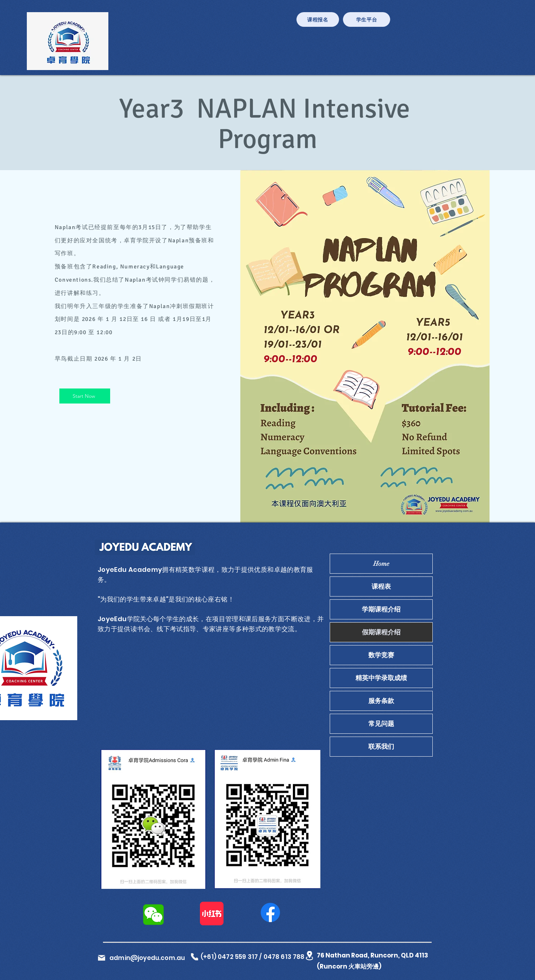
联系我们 (381, 747)
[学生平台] (367, 19)
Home (381, 564)
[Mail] (102, 958)
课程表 (381, 586)
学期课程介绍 (381, 609)
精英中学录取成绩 (381, 678)
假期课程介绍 (381, 632)
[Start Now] (85, 396)
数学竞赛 (381, 655)
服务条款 (381, 701)
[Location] (309, 956)
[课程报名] (318, 19)
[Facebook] (270, 912)
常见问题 (381, 724)
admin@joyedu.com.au (147, 958)
